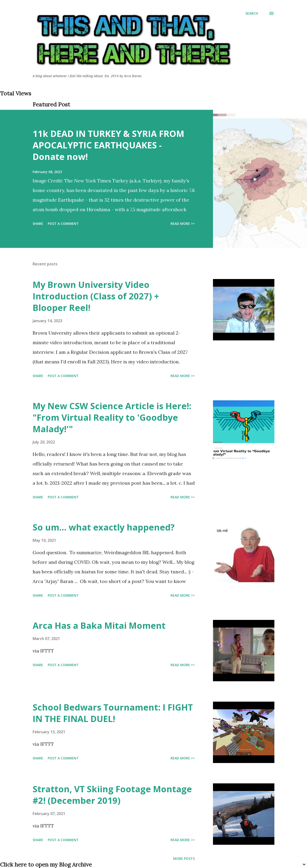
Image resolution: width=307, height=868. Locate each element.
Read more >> (183, 224)
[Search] (252, 13)
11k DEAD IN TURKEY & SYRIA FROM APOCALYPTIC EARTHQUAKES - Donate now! (108, 145)
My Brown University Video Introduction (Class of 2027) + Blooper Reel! (96, 296)
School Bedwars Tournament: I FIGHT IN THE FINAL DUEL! (113, 713)
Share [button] (38, 224)
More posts (184, 859)
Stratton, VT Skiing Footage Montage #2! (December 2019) (112, 795)
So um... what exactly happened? (104, 527)
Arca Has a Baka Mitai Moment (99, 626)
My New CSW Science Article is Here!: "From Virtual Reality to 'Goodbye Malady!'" (112, 417)
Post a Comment (63, 224)
